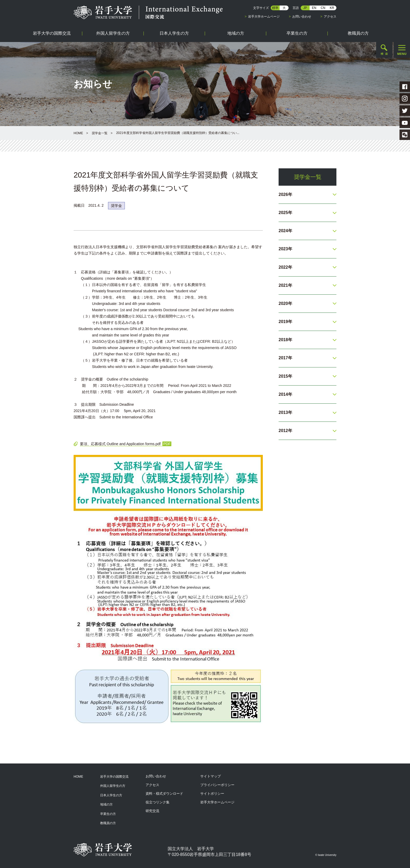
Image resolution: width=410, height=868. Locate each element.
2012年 (285, 431)
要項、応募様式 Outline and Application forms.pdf (120, 444)
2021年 (285, 285)
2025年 (285, 213)
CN (323, 8)
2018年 (285, 340)
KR (332, 8)
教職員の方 (108, 823)
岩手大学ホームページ (264, 17)
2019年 (285, 322)
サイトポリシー (212, 794)
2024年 (285, 231)
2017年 (285, 358)
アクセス (330, 17)
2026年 (285, 194)
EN (314, 8)
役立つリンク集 (158, 802)
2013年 (285, 412)
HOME (78, 133)
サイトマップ (211, 776)
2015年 (285, 376)
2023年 (285, 249)
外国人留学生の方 (113, 786)
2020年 (285, 303)
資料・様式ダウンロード (164, 794)
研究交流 (152, 811)
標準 (275, 8)
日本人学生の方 (111, 795)
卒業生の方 (108, 814)
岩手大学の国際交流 (114, 777)
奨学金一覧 (100, 133)
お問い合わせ (302, 17)
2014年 (285, 394)
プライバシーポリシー (217, 785)
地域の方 (106, 804)
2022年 (285, 267)
